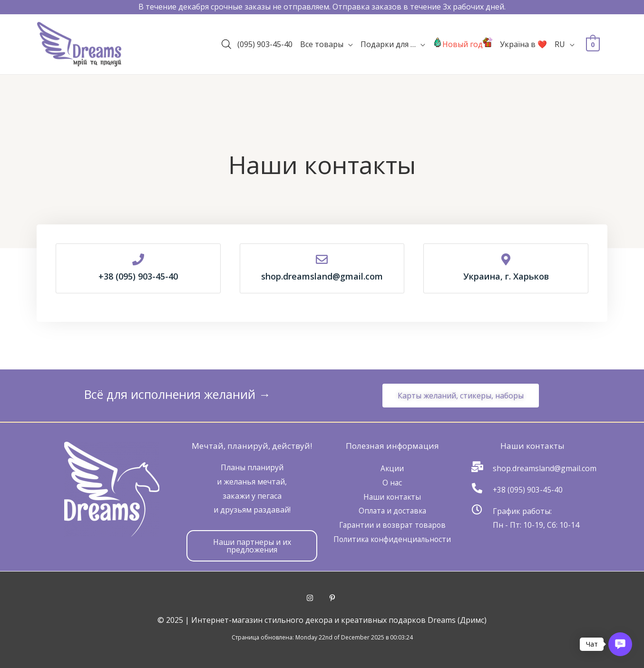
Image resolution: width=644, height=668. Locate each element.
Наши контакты (392, 497)
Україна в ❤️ (523, 47)
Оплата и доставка (392, 511)
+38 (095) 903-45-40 (528, 490)
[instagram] (318, 598)
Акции (392, 468)
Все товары (322, 47)
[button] (461, 396)
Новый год (463, 47)
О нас (392, 483)
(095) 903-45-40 (265, 47)
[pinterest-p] (333, 598)
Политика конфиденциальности (392, 539)
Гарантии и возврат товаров (392, 525)
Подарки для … (388, 47)
